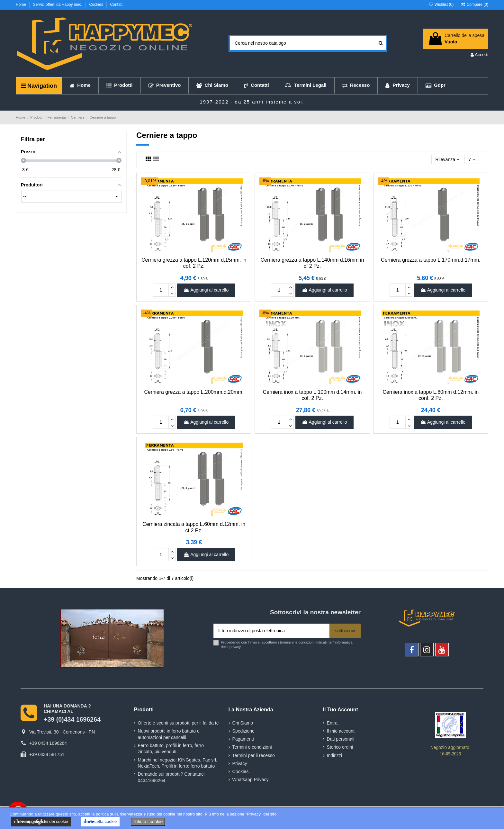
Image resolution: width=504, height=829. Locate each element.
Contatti (117, 5)
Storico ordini (340, 747)
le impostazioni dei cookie (41, 822)
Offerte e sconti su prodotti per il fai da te (178, 723)
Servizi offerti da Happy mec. (58, 5)
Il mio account (341, 731)
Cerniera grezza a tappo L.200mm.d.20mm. (194, 392)
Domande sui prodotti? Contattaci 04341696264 (171, 777)
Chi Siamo (243, 723)
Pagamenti (243, 739)
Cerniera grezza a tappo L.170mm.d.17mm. (431, 260)
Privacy (240, 763)
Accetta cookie (100, 822)
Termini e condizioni (252, 747)
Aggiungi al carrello (206, 290)
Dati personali (341, 739)
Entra (332, 723)
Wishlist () (441, 5)
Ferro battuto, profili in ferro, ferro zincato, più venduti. (171, 749)
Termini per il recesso (254, 755)
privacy (235, 647)
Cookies (97, 5)
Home (21, 5)
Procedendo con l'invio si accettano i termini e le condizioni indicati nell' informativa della (287, 644)
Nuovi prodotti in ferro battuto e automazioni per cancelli (169, 734)
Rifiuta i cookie (148, 822)
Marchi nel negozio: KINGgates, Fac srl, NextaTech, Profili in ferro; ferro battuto (178, 763)
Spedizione (243, 731)
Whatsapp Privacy (251, 779)
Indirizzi (334, 755)
